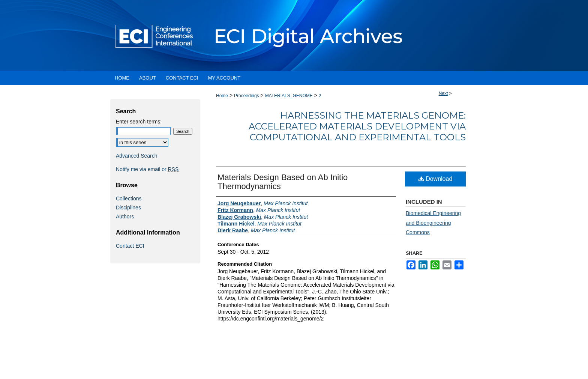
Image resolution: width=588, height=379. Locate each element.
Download (436, 179)
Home (222, 96)
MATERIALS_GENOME (289, 96)
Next (443, 93)
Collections (129, 199)
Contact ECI (130, 246)
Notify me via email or (147, 169)
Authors (125, 217)
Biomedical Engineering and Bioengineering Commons (433, 223)
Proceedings (247, 96)
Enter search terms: (139, 122)
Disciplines (128, 208)
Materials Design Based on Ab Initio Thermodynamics (283, 182)
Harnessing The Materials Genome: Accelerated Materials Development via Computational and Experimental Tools (357, 126)
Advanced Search (137, 156)
